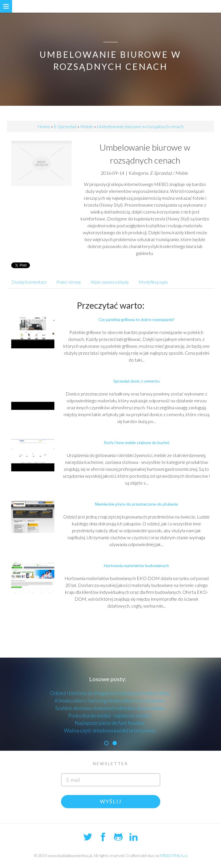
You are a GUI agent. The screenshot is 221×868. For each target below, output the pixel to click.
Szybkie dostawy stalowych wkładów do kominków (110, 708)
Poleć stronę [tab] (69, 282)
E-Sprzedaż (65, 126)
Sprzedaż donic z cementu (137, 381)
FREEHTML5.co (174, 856)
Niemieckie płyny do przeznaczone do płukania (136, 504)
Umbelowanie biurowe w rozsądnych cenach (140, 126)
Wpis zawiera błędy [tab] (110, 282)
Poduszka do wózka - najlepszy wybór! (110, 715)
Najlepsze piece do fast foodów (110, 723)
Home (44, 126)
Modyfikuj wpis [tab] (153, 282)
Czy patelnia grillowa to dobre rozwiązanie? (137, 319)
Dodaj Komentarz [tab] (29, 282)
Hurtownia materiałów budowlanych (136, 565)
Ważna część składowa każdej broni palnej (110, 730)
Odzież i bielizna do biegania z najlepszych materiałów (110, 693)
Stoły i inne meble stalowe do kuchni (137, 442)
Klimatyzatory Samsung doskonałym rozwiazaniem (110, 700)
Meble (87, 126)
